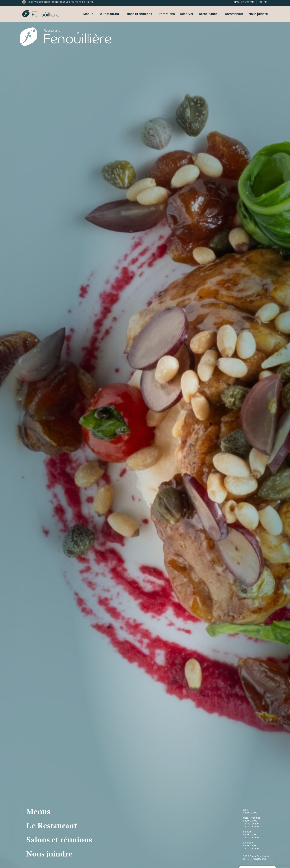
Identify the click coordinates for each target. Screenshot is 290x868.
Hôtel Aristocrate (246, 8)
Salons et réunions (59, 840)
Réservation (31, 8)
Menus (38, 811)
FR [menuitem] (268, 8)
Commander (89, 8)
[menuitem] (263, 8)
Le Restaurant (52, 825)
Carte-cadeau (60, 8)
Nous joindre (49, 854)
